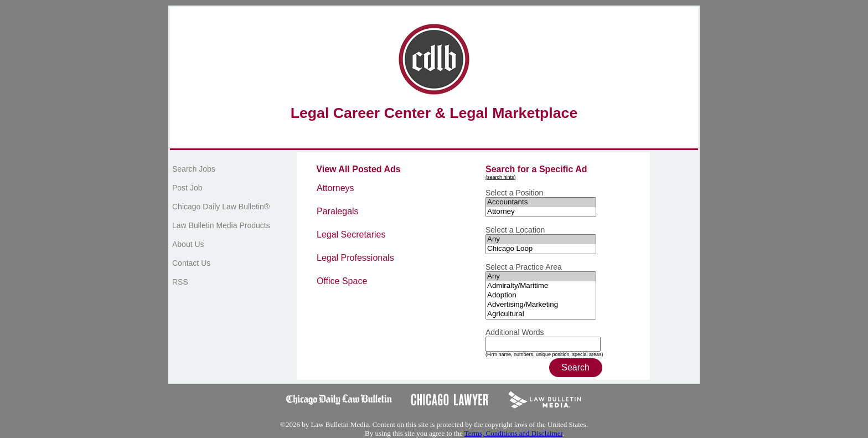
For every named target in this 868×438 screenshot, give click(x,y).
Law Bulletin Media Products (221, 225)
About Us (188, 244)
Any (541, 239)
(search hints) (501, 177)
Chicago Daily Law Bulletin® (221, 207)
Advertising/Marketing (541, 305)
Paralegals (338, 211)
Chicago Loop (541, 249)
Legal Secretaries (351, 235)
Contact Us (191, 263)
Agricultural (541, 314)
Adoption (541, 295)
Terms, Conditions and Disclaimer (513, 433)
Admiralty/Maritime (541, 286)
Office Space (342, 281)
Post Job (187, 188)
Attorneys (335, 188)
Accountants (541, 202)
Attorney (541, 212)
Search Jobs (194, 169)
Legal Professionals (355, 258)
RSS (180, 282)
